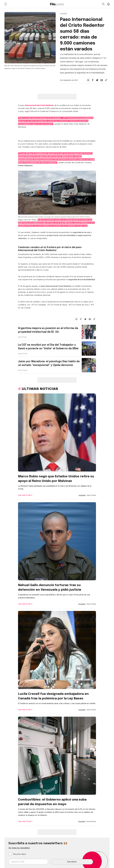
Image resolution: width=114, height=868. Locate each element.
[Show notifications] (108, 4)
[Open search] (103, 4)
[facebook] (93, 80)
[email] (102, 80)
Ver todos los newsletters (19, 848)
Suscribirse (72, 862)
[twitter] (97, 80)
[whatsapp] (88, 80)
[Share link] (106, 80)
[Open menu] (6, 4)
